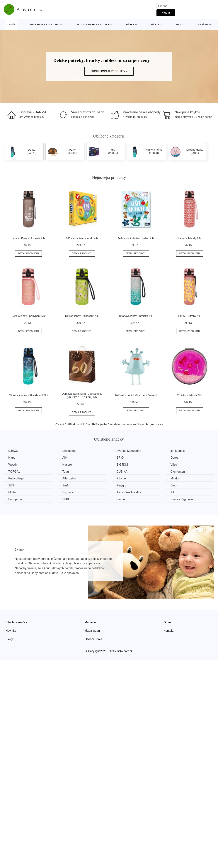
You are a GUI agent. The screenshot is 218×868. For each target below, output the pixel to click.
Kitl (173, 492)
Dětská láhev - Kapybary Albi (28, 316)
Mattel (12, 492)
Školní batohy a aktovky (93, 24)
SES (11, 485)
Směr (66, 485)
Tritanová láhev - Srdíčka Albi (136, 316)
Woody (13, 465)
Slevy (9, 639)
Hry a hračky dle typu (45, 24)
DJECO (13, 451)
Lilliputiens (69, 451)
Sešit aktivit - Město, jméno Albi (136, 238)
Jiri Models (178, 451)
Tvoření (203, 24)
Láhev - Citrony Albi (190, 316)
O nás (167, 622)
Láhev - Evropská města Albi (28, 238)
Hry (179, 24)
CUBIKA (122, 472)
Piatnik (121, 499)
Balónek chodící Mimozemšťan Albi (136, 395)
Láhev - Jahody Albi (190, 238)
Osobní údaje (93, 639)
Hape (12, 458)
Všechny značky (16, 622)
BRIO (120, 458)
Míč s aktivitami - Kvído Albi (82, 238)
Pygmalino (69, 492)
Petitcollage (16, 478)
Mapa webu (92, 631)
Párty (155, 24)
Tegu (66, 472)
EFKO (67, 499)
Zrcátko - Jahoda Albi (189, 395)
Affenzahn (69, 478)
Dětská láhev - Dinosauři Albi (82, 316)
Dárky (130, 24)
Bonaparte (15, 499)
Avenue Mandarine (129, 451)
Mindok (175, 478)
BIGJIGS (122, 465)
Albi (65, 458)
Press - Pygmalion (183, 499)
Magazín (90, 622)
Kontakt (168, 631)
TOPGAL (14, 472)
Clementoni (178, 472)
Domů (11, 24)
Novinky (11, 631)
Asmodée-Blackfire (129, 492)
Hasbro (67, 465)
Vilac (174, 465)
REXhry (121, 478)
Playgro (121, 485)
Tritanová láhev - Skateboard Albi (28, 395)
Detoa (174, 458)
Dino (174, 485)
